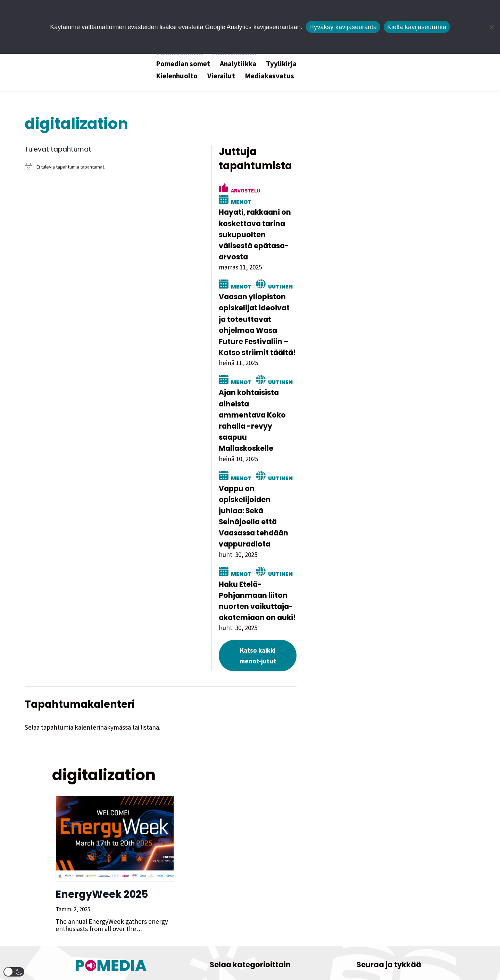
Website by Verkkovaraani (250, 971)
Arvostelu (355, 176)
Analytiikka (238, 64)
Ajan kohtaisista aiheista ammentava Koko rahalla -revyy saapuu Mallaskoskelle (385, 361)
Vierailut (221, 76)
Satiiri (268, 909)
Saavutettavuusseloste (389, 943)
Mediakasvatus (269, 76)
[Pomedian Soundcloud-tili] (405, 879)
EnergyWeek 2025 (98, 780)
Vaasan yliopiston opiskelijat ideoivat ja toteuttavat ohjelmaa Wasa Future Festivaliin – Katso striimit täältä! (386, 282)
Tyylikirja (281, 64)
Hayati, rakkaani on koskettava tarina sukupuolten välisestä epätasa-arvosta (374, 203)
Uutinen (390, 250)
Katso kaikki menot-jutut (376, 547)
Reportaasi (235, 909)
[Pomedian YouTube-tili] (389, 879)
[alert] (181, 167)
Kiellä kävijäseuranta (417, 27)
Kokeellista (253, 894)
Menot (397, 176)
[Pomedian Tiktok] (373, 879)
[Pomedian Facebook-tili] (420, 879)
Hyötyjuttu (213, 894)
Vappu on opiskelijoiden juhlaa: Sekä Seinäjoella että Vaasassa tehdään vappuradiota (378, 435)
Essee (246, 880)
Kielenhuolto (177, 76)
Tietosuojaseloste (389, 932)
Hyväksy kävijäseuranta (343, 27)
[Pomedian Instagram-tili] (358, 879)
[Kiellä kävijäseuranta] (491, 27)
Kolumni (290, 894)
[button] (14, 972)
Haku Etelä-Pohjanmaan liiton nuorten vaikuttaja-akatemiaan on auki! (381, 502)
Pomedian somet (183, 64)
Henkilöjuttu (282, 880)
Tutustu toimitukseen (111, 923)
